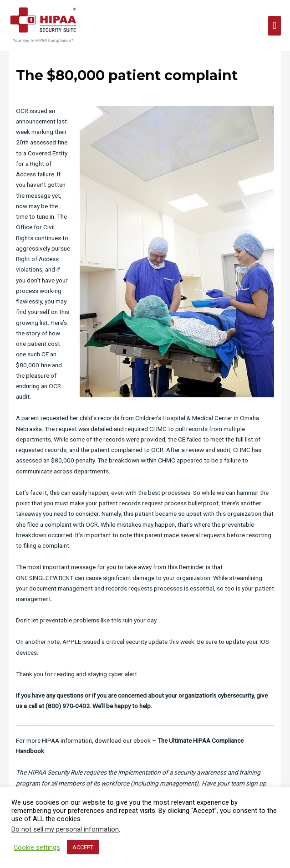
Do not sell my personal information (65, 829)
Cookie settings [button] (37, 847)
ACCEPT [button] (83, 847)
